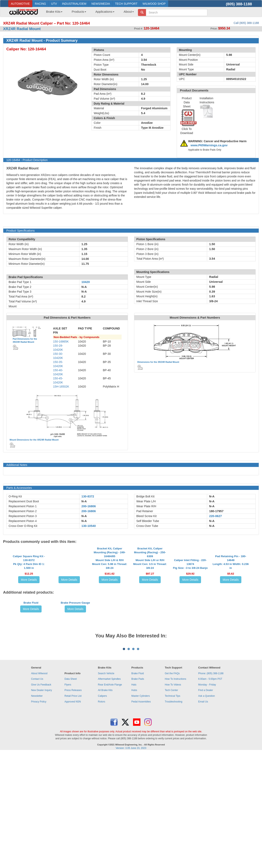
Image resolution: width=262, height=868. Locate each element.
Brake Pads (138, 794)
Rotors (101, 817)
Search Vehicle (106, 788)
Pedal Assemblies (141, 817)
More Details (29, 617)
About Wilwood (39, 788)
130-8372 (88, 496)
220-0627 (216, 516)
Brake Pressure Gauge (75, 670)
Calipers (102, 811)
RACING (40, 4)
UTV (54, 4)
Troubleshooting (174, 817)
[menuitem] (53, 13)
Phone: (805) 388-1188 (211, 788)
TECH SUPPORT (126, 4)
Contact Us (37, 794)
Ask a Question (206, 811)
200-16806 (89, 506)
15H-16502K (61, 387)
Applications (105, 12)
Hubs (134, 805)
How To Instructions (176, 794)
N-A (84, 501)
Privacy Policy (39, 817)
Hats (134, 800)
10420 (86, 282)
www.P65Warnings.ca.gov (209, 145)
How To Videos (173, 800)
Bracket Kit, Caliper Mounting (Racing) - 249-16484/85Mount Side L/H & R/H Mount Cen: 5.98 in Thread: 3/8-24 (110, 595)
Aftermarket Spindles (109, 794)
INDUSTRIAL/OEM (74, 4)
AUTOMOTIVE (20, 4)
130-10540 (89, 526)
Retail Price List (73, 811)
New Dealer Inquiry (42, 805)
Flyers (68, 800)
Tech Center (171, 805)
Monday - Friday (207, 800)
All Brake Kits (105, 805)
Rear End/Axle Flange (110, 800)
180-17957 (216, 511)
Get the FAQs (172, 788)
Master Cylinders (141, 811)
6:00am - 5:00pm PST (210, 794)
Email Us (203, 817)
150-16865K (61, 342)
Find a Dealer (206, 805)
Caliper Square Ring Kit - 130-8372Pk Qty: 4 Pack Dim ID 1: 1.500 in (29, 599)
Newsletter (37, 811)
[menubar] (88, 13)
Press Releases (73, 805)
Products (79, 12)
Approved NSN (73, 817)
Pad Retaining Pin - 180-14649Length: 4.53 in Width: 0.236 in (231, 599)
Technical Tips (172, 811)
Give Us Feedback (41, 800)
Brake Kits (54, 12)
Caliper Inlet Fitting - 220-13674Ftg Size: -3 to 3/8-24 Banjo (190, 601)
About (129, 12)
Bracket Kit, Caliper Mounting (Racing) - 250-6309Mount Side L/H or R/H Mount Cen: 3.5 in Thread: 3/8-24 (150, 595)
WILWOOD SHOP (154, 4)
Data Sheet (71, 794)
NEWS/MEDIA (101, 4)
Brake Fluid (31, 670)
